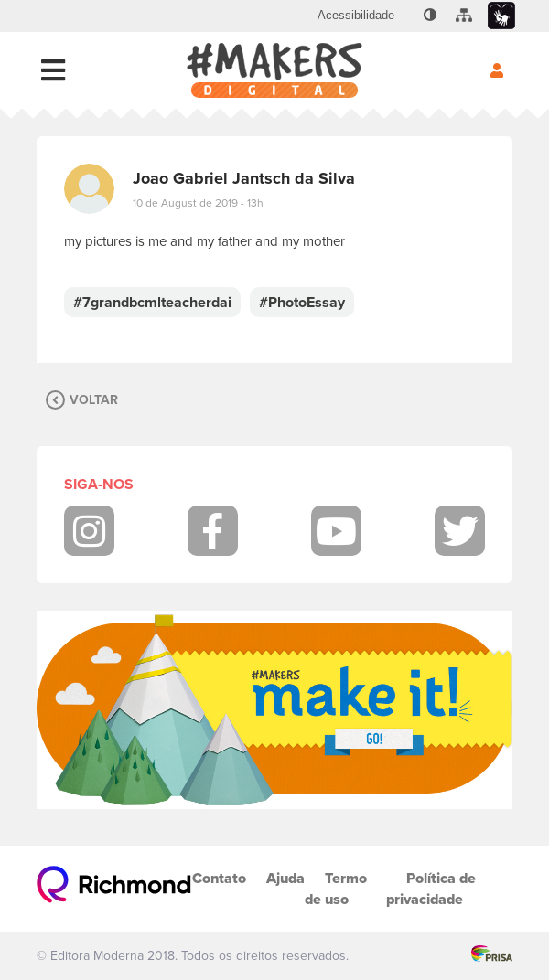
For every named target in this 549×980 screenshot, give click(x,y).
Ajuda (285, 878)
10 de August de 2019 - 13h (198, 203)
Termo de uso (336, 889)
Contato (219, 878)
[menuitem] (356, 16)
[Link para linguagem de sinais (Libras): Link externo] (501, 16)
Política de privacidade (431, 889)
